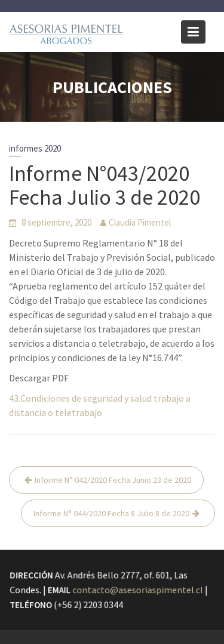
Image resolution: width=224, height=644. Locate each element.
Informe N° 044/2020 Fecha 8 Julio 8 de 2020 (111, 513)
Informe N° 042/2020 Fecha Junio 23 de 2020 (113, 480)
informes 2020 (35, 148)
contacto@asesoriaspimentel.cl (138, 590)
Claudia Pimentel (140, 222)
